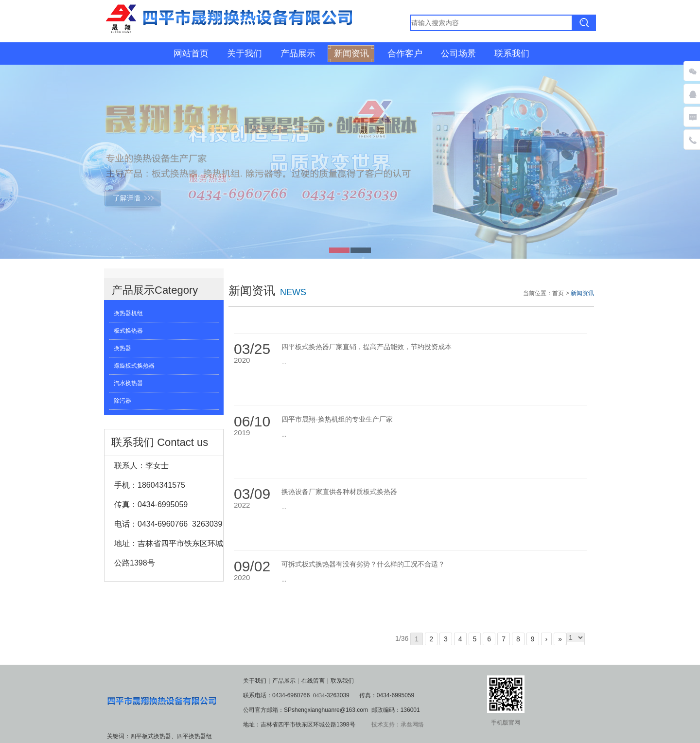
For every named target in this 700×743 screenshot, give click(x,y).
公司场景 (458, 53)
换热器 (122, 348)
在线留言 (313, 681)
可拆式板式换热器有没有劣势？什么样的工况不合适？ (363, 564)
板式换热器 (128, 331)
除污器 (122, 401)
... (284, 362)
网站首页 (191, 53)
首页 (558, 293)
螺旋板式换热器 (134, 366)
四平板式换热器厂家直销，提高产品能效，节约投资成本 (367, 347)
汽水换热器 (128, 383)
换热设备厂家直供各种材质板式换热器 (339, 492)
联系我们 (512, 53)
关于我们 (245, 53)
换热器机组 (128, 313)
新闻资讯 (351, 53)
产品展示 (298, 53)
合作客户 (405, 53)
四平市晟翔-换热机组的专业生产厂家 (337, 419)
